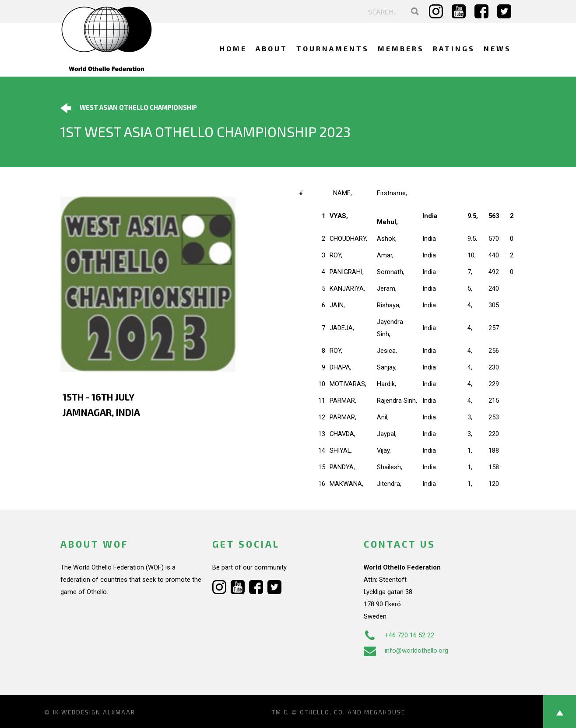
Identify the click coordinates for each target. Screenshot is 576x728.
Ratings (454, 48)
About (272, 48)
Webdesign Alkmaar (98, 712)
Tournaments (333, 48)
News (497, 48)
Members (401, 48)
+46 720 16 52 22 (399, 635)
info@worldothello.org (406, 651)
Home (233, 48)
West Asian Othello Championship (129, 108)
